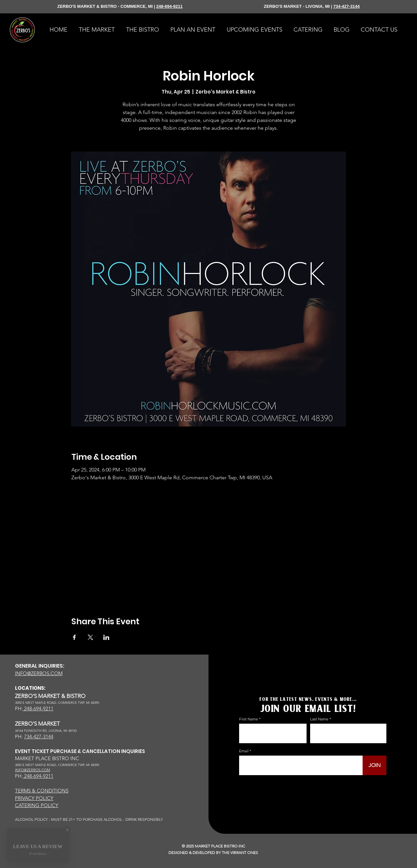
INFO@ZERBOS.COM (39, 673)
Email (244, 751)
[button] (308, 30)
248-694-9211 (170, 6)
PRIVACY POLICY (34, 798)
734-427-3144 (346, 6)
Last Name (319, 719)
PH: (19, 709)
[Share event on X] (90, 637)
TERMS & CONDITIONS (42, 791)
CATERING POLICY (37, 805)
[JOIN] (374, 765)
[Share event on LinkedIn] (106, 637)
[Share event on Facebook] (74, 637)
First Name (249, 719)
